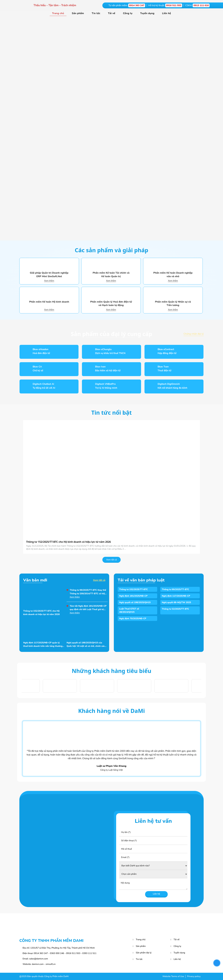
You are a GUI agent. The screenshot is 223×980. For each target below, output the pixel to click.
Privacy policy (194, 976)
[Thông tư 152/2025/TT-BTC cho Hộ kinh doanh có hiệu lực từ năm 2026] (111, 479)
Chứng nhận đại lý (194, 334)
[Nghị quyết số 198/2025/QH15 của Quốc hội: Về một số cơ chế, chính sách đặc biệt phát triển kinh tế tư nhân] (87, 629)
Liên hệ (167, 13)
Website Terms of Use (173, 976)
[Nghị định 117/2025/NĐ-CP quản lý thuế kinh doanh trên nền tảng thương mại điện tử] (44, 629)
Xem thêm (49, 281)
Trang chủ (58, 13)
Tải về (112, 13)
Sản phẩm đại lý (144, 953)
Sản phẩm (78, 13)
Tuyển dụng (147, 13)
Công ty (128, 13)
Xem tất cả (111, 560)
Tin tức (96, 13)
